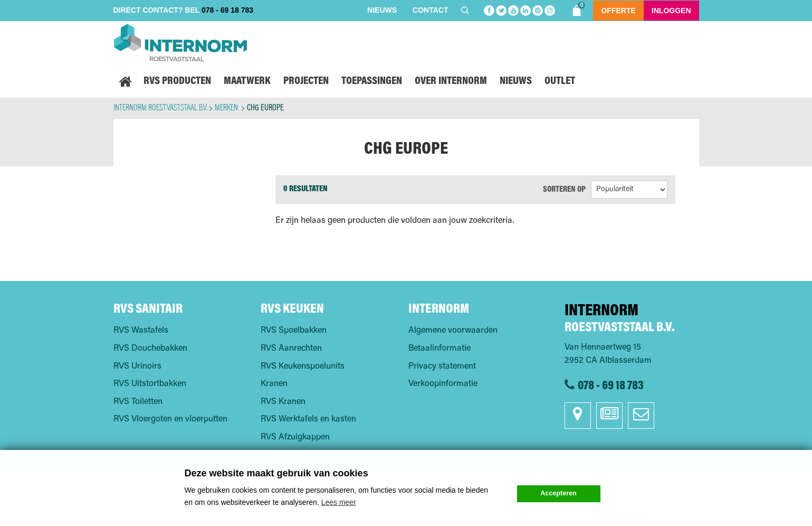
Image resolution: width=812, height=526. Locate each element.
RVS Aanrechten (291, 349)
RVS (177, 82)
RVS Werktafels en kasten (308, 419)
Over (451, 82)
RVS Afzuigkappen (295, 437)
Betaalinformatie (440, 349)
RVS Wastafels (141, 331)
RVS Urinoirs (137, 367)
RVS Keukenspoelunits (303, 367)
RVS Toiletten (138, 402)
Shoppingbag (578, 9)
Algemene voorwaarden (453, 331)
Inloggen (671, 11)
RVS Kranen (283, 402)
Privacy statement (442, 367)
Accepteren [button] (558, 493)
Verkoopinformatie (443, 384)
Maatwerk (247, 82)
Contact (430, 10)
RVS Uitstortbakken (150, 384)
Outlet (560, 82)
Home (125, 82)
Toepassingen (372, 82)
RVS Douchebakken (150, 349)
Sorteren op (564, 190)
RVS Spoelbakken (294, 331)
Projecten (306, 82)
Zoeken (466, 10)
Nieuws (382, 10)
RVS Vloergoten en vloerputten (170, 419)
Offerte (618, 11)
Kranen (274, 384)
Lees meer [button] (339, 502)
